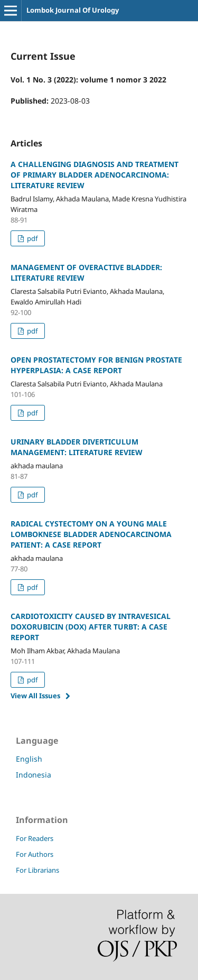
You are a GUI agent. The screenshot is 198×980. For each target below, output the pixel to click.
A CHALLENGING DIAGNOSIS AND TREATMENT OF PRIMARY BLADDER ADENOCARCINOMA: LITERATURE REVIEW (95, 175)
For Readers (35, 838)
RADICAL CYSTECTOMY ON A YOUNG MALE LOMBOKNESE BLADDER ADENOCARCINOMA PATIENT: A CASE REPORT (91, 534)
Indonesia (34, 775)
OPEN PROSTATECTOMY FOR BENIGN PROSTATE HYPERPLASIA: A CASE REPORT (96, 365)
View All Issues (35, 696)
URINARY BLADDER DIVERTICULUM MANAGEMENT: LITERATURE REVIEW (77, 447)
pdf (31, 238)
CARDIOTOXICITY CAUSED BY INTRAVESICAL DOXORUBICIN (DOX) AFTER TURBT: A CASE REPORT (91, 627)
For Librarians (37, 870)
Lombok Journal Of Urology (73, 10)
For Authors (35, 854)
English (29, 759)
